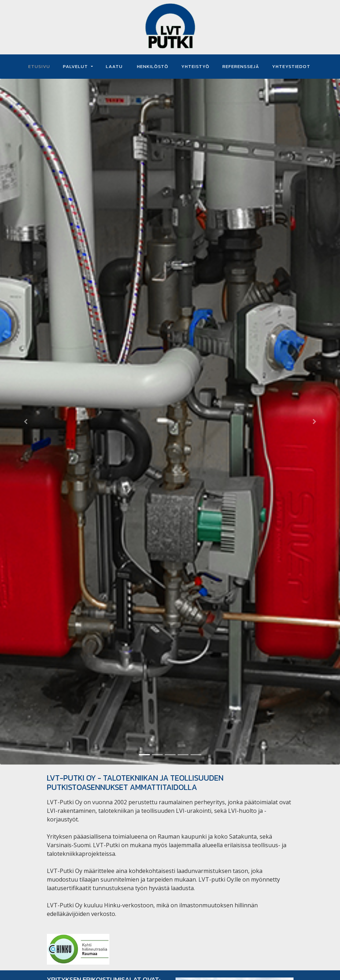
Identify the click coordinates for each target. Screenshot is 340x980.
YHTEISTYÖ (195, 66)
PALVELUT (76, 66)
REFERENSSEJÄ (241, 66)
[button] (26, 422)
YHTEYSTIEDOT (291, 66)
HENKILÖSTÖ (152, 66)
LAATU (114, 66)
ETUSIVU (39, 66)
